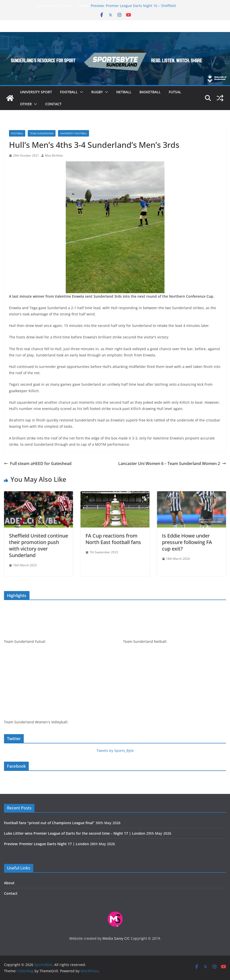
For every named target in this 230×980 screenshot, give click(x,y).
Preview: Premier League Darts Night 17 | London (46, 844)
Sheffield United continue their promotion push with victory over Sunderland (38, 545)
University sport (36, 92)
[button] (80, 92)
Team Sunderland (42, 133)
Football (69, 92)
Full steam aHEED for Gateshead (38, 463)
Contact (53, 104)
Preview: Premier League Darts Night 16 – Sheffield (133, 6)
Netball (124, 92)
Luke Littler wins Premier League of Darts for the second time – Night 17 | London (75, 833)
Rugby (97, 92)
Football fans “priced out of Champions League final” (49, 823)
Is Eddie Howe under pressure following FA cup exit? (187, 542)
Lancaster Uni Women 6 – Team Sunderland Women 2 (172, 463)
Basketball (150, 92)
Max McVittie (54, 155)
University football (73, 133)
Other (26, 104)
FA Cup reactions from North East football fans (113, 539)
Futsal (175, 92)
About (9, 883)
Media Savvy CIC (116, 938)
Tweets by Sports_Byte (115, 751)
